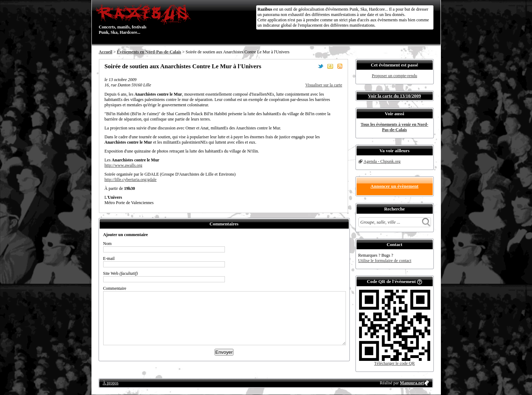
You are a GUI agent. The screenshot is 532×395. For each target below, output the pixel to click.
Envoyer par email (330, 66)
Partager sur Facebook (311, 66)
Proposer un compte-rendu (394, 76)
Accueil (106, 52)
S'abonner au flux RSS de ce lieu (340, 66)
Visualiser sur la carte (324, 85)
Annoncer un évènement (394, 186)
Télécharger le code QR (394, 363)
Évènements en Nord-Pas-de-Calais (149, 52)
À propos (111, 383)
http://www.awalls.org (123, 165)
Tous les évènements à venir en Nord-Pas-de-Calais (395, 127)
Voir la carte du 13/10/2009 (394, 96)
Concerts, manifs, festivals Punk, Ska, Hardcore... (145, 19)
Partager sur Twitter (321, 66)
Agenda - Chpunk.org (382, 161)
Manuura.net (412, 383)
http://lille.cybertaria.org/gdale (131, 180)
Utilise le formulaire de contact (385, 261)
